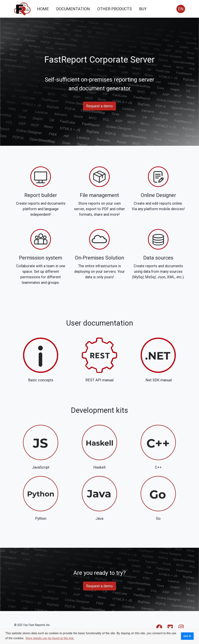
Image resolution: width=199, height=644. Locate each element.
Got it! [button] (187, 636)
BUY (143, 9)
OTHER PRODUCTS (114, 9)
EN (181, 9)
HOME (43, 9)
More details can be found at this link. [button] (50, 638)
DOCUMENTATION (73, 9)
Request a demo (99, 106)
